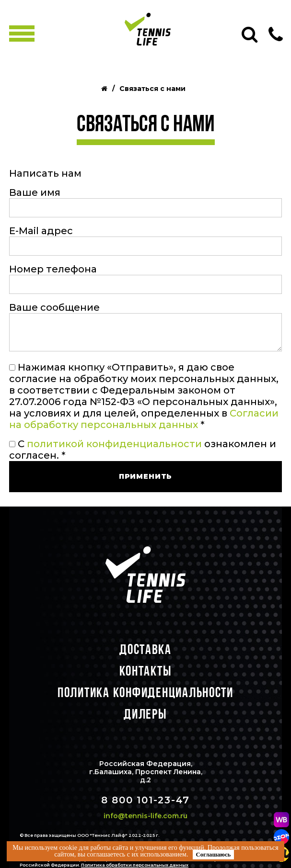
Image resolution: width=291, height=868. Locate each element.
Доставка (145, 649)
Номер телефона (53, 269)
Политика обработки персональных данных (135, 865)
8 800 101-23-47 (145, 800)
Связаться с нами (152, 89)
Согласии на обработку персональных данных (144, 419)
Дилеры (145, 714)
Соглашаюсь (214, 855)
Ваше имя (35, 192)
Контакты (146, 671)
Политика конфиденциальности (145, 692)
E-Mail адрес (41, 231)
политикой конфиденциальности (114, 444)
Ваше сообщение (54, 307)
